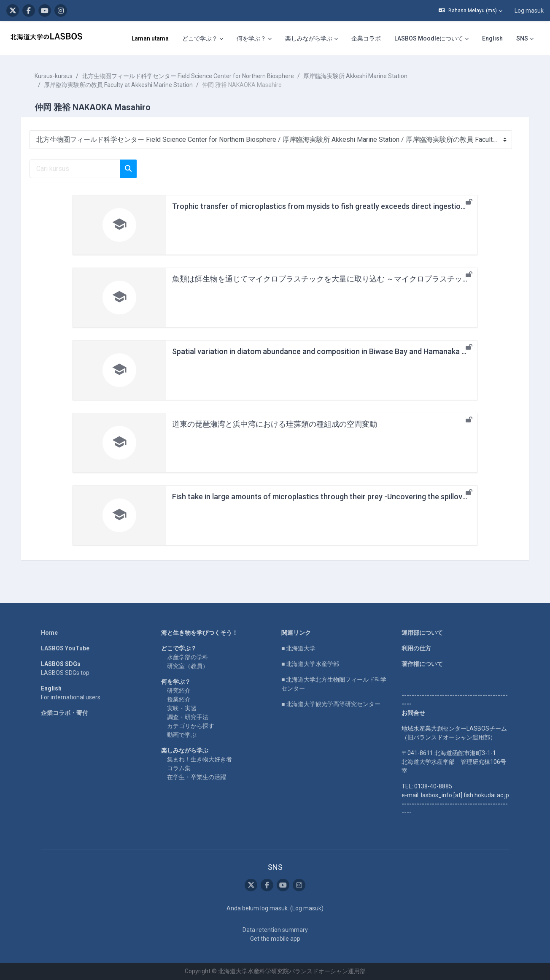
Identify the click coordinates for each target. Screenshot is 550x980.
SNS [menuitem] (522, 38)
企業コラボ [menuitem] (366, 38)
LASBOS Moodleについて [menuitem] (429, 38)
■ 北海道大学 (298, 648)
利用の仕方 (416, 648)
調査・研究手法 (188, 717)
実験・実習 (182, 708)
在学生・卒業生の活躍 (197, 777)
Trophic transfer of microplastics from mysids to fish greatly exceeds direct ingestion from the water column (359, 206)
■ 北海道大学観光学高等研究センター (331, 704)
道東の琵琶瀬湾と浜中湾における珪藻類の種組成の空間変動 (275, 424)
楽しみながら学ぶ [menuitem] (309, 38)
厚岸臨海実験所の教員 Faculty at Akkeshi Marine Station (121, 85)
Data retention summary (275, 930)
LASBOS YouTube (65, 648)
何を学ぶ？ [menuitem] (251, 38)
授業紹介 (179, 699)
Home (49, 633)
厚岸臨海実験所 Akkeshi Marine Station (358, 76)
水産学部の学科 (188, 657)
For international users (71, 697)
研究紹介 (179, 690)
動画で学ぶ (182, 735)
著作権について (422, 664)
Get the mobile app (275, 939)
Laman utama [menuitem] (150, 38)
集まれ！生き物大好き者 (200, 759)
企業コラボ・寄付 (65, 713)
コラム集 (179, 768)
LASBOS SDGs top (65, 673)
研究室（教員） (188, 666)
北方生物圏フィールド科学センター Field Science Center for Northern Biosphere (190, 76)
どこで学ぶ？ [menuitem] (200, 38)
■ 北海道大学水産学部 (310, 664)
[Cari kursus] (77, 169)
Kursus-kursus (56, 76)
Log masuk (529, 11)
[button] (470, 11)
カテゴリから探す (191, 726)
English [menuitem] (492, 38)
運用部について (422, 633)
